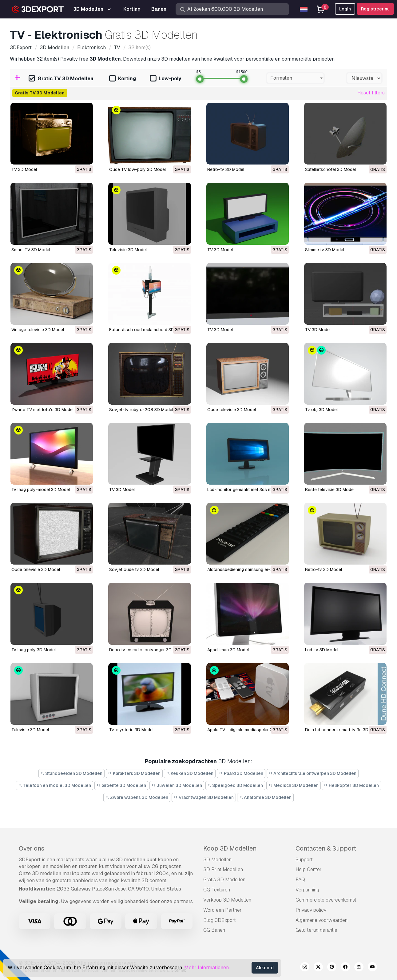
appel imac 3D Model (228, 650)
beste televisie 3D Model (330, 490)
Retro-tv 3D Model (226, 169)
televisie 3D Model (30, 730)
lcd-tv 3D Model (322, 650)
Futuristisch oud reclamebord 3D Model (148, 330)
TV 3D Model (24, 169)
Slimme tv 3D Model (325, 250)
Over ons (32, 848)
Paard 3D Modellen (241, 773)
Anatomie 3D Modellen (266, 797)
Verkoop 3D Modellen (227, 900)
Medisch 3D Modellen (294, 785)
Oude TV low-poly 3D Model (137, 169)
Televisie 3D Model (128, 250)
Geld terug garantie (316, 930)
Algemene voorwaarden (322, 920)
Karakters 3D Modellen (134, 773)
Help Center (309, 869)
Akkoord (265, 968)
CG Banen (214, 930)
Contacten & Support (326, 848)
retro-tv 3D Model (324, 569)
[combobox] (295, 78)
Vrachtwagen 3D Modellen (204, 797)
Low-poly (165, 79)
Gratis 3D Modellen (224, 880)
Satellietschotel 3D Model (330, 169)
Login (345, 9)
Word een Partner (222, 910)
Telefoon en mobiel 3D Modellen (55, 785)
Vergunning (307, 890)
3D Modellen (217, 860)
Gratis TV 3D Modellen (61, 79)
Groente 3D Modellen (121, 785)
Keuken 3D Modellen (190, 773)
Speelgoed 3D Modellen (235, 785)
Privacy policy (311, 910)
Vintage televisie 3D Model (38, 330)
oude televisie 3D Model (232, 410)
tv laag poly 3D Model (34, 650)
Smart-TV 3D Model (31, 250)
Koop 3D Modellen (230, 848)
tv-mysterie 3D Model (131, 730)
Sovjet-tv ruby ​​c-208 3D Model (141, 410)
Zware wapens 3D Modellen (137, 797)
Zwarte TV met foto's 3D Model (42, 410)
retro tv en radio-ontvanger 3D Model (147, 650)
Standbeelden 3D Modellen (72, 773)
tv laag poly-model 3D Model (41, 490)
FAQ (300, 880)
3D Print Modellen (223, 869)
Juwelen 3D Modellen (177, 785)
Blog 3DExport (220, 920)
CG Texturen (217, 890)
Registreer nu (375, 9)
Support (304, 860)
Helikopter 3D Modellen (352, 785)
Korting (123, 79)
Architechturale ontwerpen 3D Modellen (313, 773)
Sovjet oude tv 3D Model (134, 569)
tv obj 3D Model (321, 410)
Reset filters (371, 93)
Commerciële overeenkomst (326, 900)
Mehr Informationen (206, 968)
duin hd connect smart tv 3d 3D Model (343, 730)
